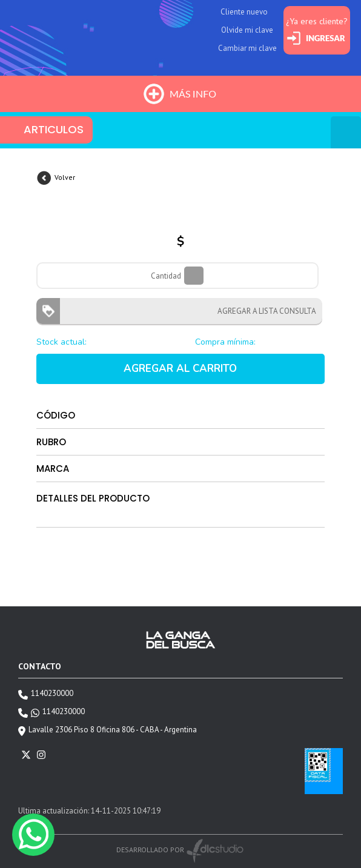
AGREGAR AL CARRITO (180, 369)
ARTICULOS (54, 129)
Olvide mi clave (247, 30)
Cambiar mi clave (247, 48)
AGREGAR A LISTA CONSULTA (263, 311)
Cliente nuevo (244, 12)
